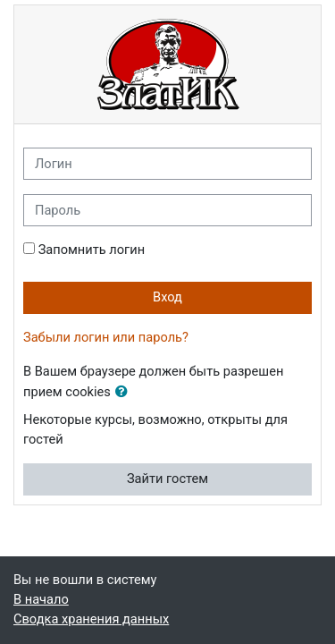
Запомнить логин (92, 250)
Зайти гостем (167, 479)
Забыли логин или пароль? (106, 337)
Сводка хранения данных (91, 619)
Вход (167, 297)
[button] (125, 393)
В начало (41, 599)
